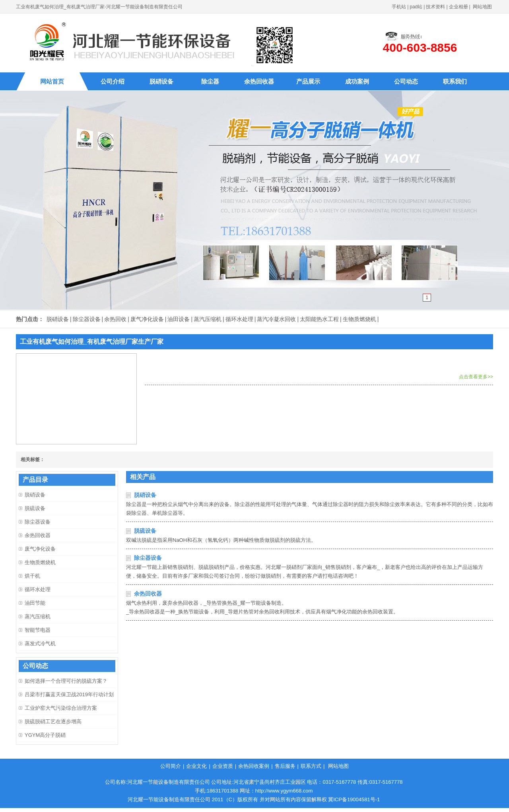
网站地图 (482, 7)
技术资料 (435, 7)
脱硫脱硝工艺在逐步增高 (53, 721)
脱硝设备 (161, 81)
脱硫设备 (145, 531)
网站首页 (52, 81)
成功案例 (357, 81)
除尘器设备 (87, 319)
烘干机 (32, 576)
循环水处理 (239, 319)
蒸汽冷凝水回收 (276, 319)
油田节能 (35, 603)
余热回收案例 (254, 766)
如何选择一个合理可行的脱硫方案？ (66, 681)
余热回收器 (259, 81)
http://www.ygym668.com (284, 791)
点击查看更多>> (476, 377)
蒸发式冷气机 (40, 644)
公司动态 (406, 81)
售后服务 (285, 766)
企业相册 (458, 7)
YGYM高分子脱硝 (45, 735)
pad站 (416, 7)
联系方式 (311, 766)
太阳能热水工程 (319, 319)
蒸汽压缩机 (208, 319)
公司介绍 (113, 81)
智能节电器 (38, 630)
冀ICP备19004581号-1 (354, 799)
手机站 (399, 7)
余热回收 (115, 319)
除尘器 (210, 81)
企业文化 (196, 766)
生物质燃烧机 (359, 319)
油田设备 (179, 319)
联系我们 (455, 81)
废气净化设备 (147, 319)
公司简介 (171, 766)
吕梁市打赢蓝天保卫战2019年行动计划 (69, 694)
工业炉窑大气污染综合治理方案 (61, 708)
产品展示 (308, 81)
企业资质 (223, 766)
